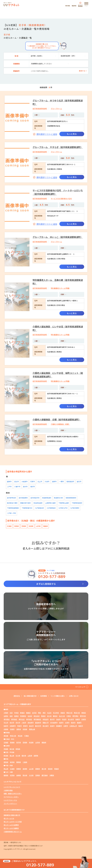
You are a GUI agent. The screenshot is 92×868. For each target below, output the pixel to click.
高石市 (31, 726)
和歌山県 (32, 729)
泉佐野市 (31, 723)
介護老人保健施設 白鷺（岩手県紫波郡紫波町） (57, 419)
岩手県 (19, 742)
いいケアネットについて (12, 787)
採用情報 (44, 696)
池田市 (58, 719)
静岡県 (19, 762)
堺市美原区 (37, 719)
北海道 (9, 526)
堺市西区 (7, 719)
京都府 (12, 729)
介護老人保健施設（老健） (60, 424)
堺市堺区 (75, 716)
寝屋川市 (46, 723)
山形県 (38, 526)
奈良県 (25, 729)
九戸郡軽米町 (39, 508)
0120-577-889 (40, 865)
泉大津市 (71, 719)
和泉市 (73, 723)
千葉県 (26, 736)
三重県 (25, 762)
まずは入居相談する (46, 584)
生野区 (6, 716)
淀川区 (49, 716)
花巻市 (33, 482)
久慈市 (47, 482)
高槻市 (78, 719)
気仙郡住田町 (38, 503)
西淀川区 (69, 713)
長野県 (36, 756)
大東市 (67, 723)
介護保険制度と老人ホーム (13, 832)
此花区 (34, 713)
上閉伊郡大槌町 (50, 503)
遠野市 (54, 482)
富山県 (12, 756)
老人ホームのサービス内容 (13, 822)
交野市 (66, 726)
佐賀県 (12, 775)
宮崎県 (38, 775)
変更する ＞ (83, 71)
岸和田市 (46, 719)
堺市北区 (22, 719)
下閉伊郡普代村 (27, 508)
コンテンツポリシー (10, 804)
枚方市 (12, 723)
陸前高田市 (70, 482)
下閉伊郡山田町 (64, 503)
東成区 (84, 713)
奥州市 (25, 487)
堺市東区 (29, 719)
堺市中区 (83, 716)
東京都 (6, 736)
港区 (44, 713)
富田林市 (38, 723)
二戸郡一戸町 (12, 513)
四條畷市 (59, 726)
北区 (11, 713)
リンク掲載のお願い (58, 696)
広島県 (12, 769)
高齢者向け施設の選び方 (12, 815)
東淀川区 (77, 713)
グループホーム (56, 109)
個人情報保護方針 (30, 696)
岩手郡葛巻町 (23, 498)
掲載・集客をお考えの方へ (13, 794)
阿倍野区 (23, 716)
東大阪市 (46, 726)
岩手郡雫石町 (12, 498)
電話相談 (74, 6)
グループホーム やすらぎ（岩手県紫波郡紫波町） (58, 147)
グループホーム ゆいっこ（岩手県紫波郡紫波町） (58, 237)
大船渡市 (25, 482)
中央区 (16, 713)
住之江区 (62, 716)
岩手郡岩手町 (35, 498)
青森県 (17, 526)
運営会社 (17, 696)
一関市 (62, 482)
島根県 (25, 769)
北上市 (40, 482)
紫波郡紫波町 (47, 498)
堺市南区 (14, 719)
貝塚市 (84, 719)
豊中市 (52, 719)
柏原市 (6, 726)
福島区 (28, 713)
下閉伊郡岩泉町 (77, 503)
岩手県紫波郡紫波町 (40, 109)
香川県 (44, 769)
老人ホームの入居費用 (11, 825)
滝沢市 (33, 487)
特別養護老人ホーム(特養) (60, 288)
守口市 (6, 723)
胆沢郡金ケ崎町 (12, 503)
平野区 (69, 716)
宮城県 (24, 526)
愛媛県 (38, 769)
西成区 (43, 716)
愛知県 (6, 762)
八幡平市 (17, 487)
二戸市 (9, 487)
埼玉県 (20, 736)
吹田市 (64, 719)
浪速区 (63, 713)
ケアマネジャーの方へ (11, 797)
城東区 (16, 716)
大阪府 (6, 713)
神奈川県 (13, 736)
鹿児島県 (45, 775)
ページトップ (80, 687)
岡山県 (6, 769)
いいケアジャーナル (10, 800)
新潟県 (6, 756)
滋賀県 (19, 729)
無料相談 (68, 6)
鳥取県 (19, 769)
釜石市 (79, 482)
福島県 (46, 526)
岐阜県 (12, 762)
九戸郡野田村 (51, 508)
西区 (40, 713)
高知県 (50, 769)
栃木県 (12, 749)
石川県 (18, 756)
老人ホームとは (9, 818)
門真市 (19, 726)
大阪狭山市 (73, 726)
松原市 (61, 723)
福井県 (24, 756)
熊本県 (25, 775)
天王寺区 (56, 713)
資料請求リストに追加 (47, 134)
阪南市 (81, 726)
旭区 (11, 716)
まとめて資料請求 (80, 6)
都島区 (22, 713)
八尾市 (24, 723)
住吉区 (30, 716)
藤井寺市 (38, 726)
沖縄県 (52, 775)
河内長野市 (54, 723)
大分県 (31, 775)
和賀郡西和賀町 (71, 498)
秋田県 (31, 526)
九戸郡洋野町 (75, 508)
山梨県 (30, 756)
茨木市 (18, 723)
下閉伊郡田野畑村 (13, 508)
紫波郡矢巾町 (58, 498)
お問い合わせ (74, 696)
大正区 (49, 713)
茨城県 (6, 749)
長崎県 (19, 775)
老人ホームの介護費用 (11, 828)
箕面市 (79, 723)
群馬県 (18, 749)
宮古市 (17, 482)
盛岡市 (9, 482)
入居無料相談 (8, 790)
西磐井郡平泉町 (26, 503)
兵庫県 (6, 729)
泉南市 (52, 726)
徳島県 (56, 769)
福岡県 (6, 775)
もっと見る (72, 134)
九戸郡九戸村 (63, 508)
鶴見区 (55, 716)
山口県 (31, 769)
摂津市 (25, 726)
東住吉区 (37, 716)
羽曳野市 (13, 726)
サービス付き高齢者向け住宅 (61, 199)
